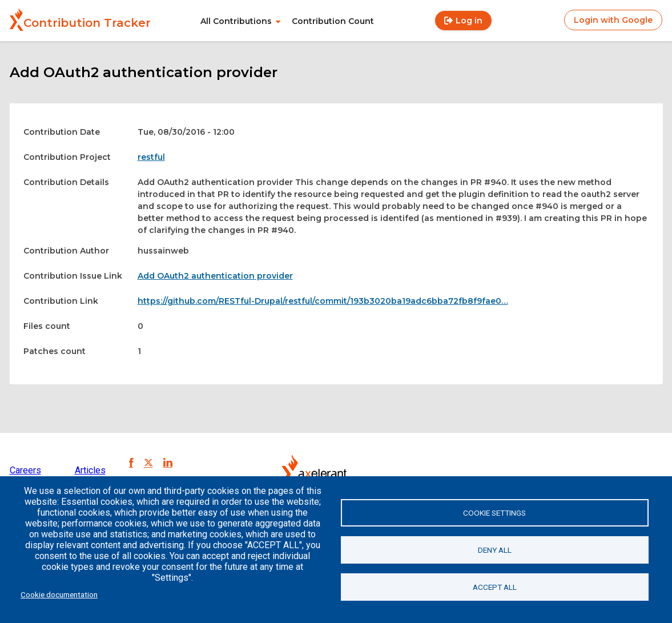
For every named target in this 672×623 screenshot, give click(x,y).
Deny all (495, 550)
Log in (469, 21)
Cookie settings (494, 513)
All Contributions (236, 21)
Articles (90, 470)
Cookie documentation (59, 594)
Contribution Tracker (87, 23)
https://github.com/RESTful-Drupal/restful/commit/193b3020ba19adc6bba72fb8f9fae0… (323, 301)
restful (151, 157)
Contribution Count (333, 21)
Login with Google (613, 20)
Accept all (495, 587)
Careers (25, 470)
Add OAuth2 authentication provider (215, 276)
